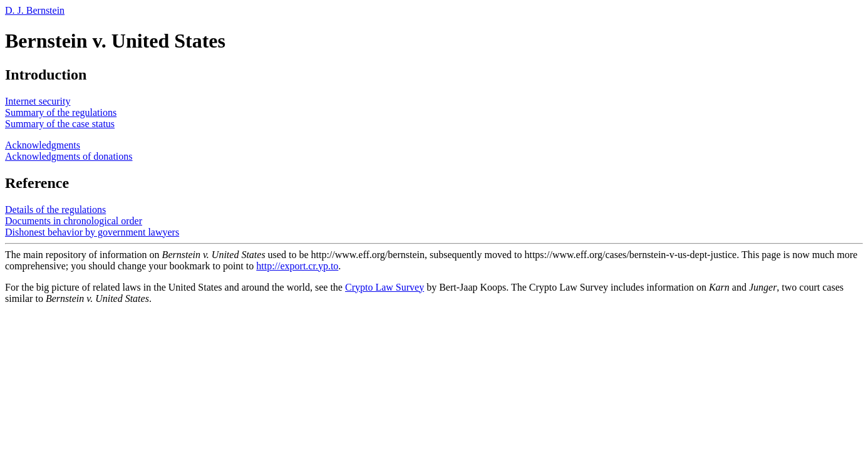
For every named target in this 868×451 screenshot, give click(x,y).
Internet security (38, 101)
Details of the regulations (55, 210)
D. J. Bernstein (35, 10)
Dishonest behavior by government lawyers (92, 232)
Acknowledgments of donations (69, 156)
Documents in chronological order (74, 221)
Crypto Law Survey (385, 287)
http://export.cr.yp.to (297, 266)
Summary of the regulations (61, 112)
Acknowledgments (43, 145)
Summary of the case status (60, 124)
